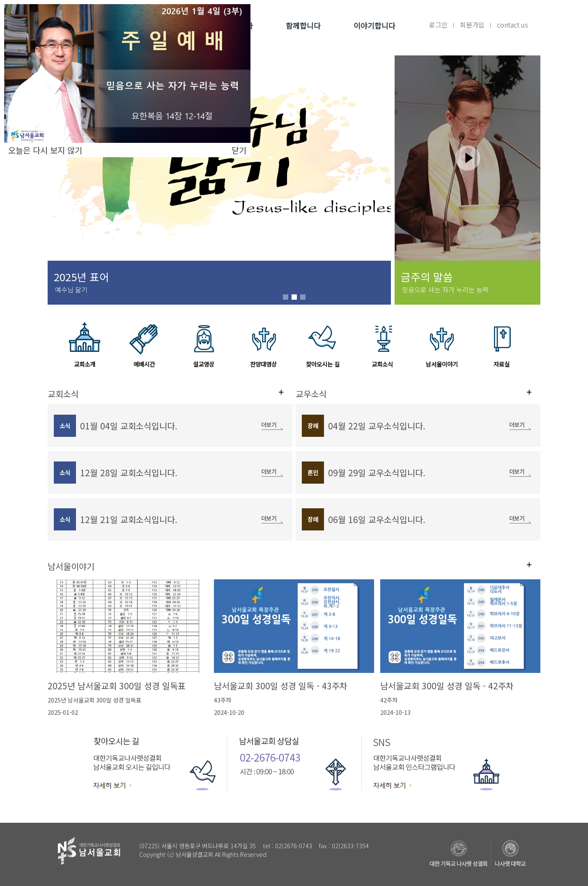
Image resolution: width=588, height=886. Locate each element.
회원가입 (472, 25)
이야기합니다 (374, 25)
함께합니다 (303, 25)
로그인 (438, 25)
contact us (512, 25)
